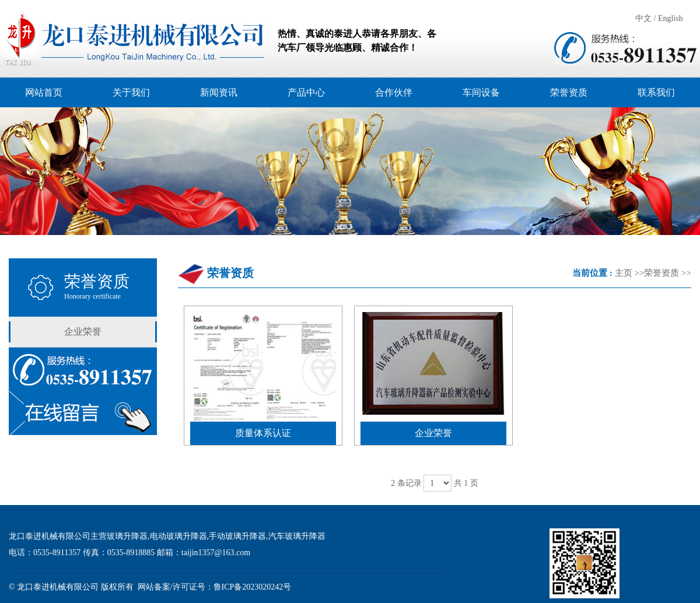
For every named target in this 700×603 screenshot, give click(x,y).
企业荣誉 (83, 332)
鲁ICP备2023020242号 (253, 587)
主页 (624, 273)
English (671, 18)
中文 (643, 18)
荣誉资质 (661, 273)
